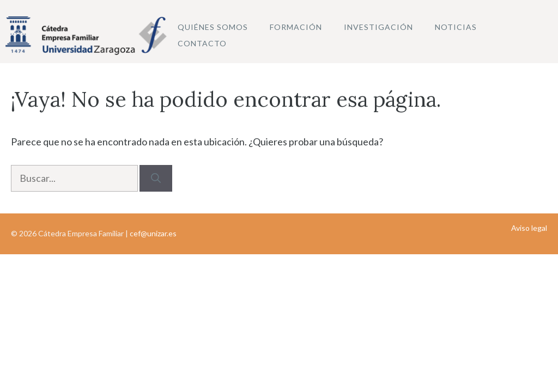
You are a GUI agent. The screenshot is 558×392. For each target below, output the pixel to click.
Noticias (456, 27)
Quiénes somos (213, 27)
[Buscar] (156, 178)
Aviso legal (529, 228)
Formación (296, 27)
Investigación (378, 27)
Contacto (202, 43)
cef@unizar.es (153, 233)
